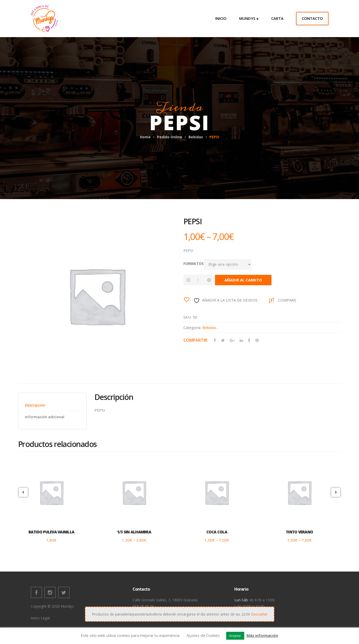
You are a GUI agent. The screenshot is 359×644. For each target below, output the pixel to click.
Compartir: (196, 340)
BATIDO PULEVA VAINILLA (52, 532)
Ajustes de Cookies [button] (203, 635)
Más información (262, 635)
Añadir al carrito (243, 280)
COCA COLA (217, 532)
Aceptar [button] (235, 636)
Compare (287, 300)
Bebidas (196, 137)
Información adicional (45, 417)
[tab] (52, 405)
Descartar (259, 614)
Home (145, 137)
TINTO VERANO (299, 532)
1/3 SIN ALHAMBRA (134, 532)
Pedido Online (170, 137)
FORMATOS (193, 264)
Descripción (35, 405)
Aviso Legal (40, 618)
